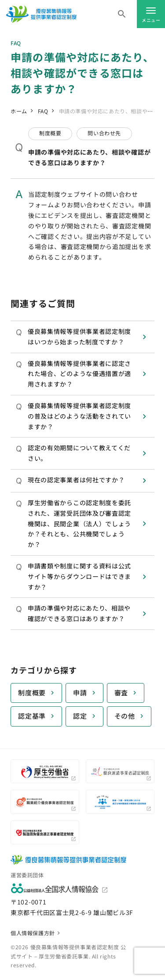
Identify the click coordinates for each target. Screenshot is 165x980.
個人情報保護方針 (33, 933)
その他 (125, 716)
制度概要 (32, 693)
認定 (80, 716)
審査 (121, 693)
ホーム (19, 111)
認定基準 (32, 716)
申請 (80, 693)
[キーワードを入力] (122, 14)
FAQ (43, 111)
